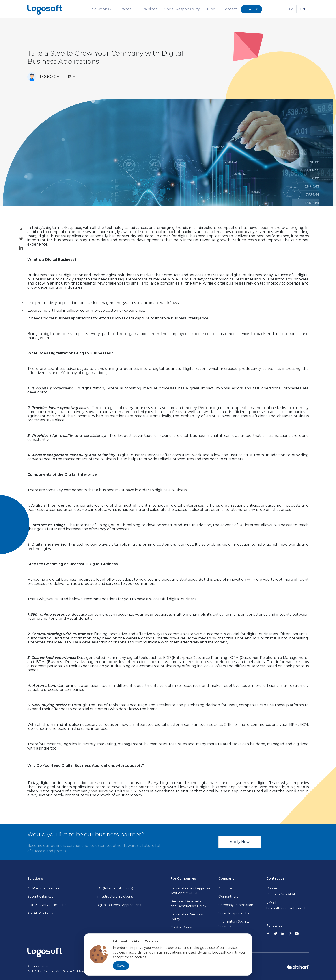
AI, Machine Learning (44, 888)
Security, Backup (40, 897)
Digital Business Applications (119, 905)
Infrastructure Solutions (115, 897)
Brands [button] (125, 9)
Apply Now (240, 842)
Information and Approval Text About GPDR (191, 891)
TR (291, 9)
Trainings (149, 9)
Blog (211, 9)
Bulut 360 (251, 9)
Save (121, 966)
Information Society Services (234, 924)
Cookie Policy (181, 927)
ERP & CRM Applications (47, 905)
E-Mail (288, 906)
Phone (288, 891)
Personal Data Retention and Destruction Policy (190, 904)
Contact (230, 9)
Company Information (236, 905)
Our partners (228, 897)
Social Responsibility (182, 9)
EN (303, 9)
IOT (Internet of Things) (115, 888)
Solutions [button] (100, 9)
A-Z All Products (40, 913)
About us (225, 888)
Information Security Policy (187, 917)
